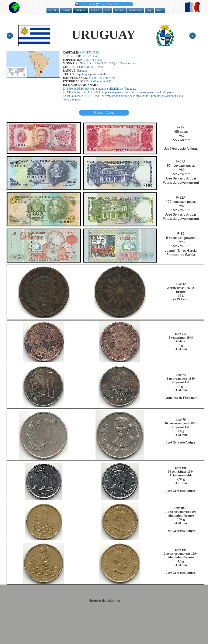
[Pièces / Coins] (104, 113)
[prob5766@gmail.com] (104, 4)
